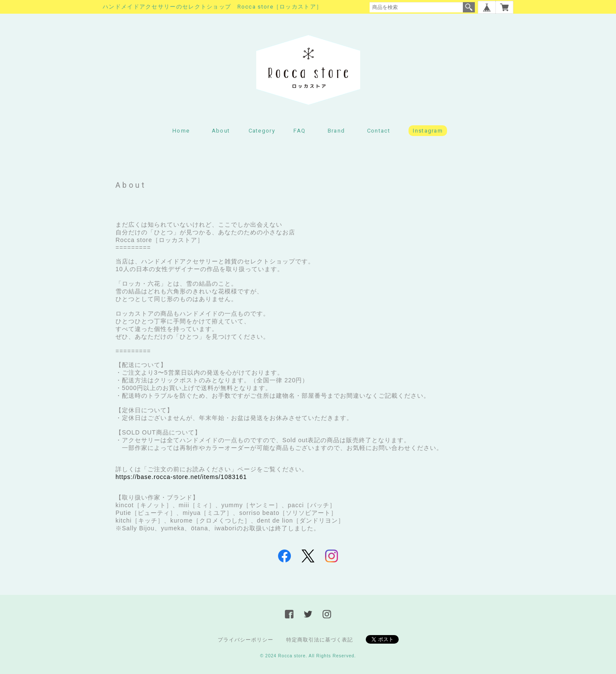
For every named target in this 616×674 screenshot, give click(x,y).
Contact (379, 131)
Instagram (428, 131)
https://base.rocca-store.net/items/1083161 (181, 477)
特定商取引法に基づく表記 (320, 640)
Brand (336, 131)
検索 (469, 7)
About (221, 131)
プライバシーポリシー (246, 640)
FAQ (299, 131)
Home (181, 131)
